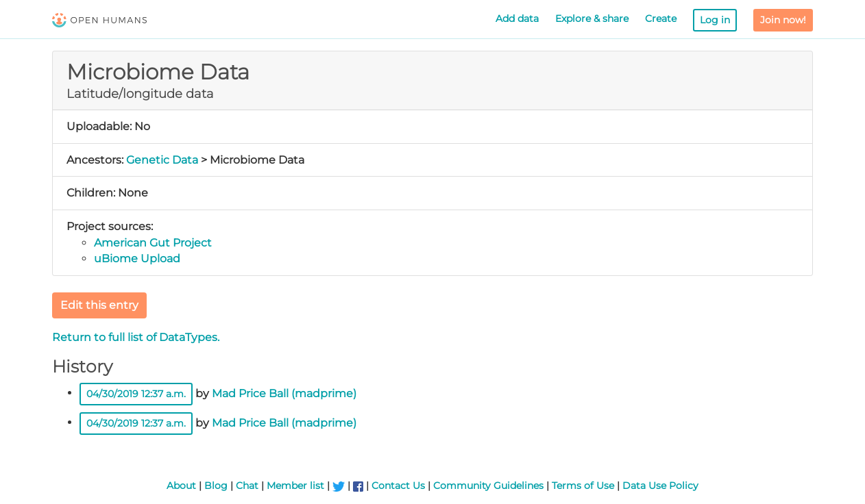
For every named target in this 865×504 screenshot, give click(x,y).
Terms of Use (583, 486)
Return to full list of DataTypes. (136, 337)
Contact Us (398, 486)
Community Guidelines (488, 486)
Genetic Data (162, 160)
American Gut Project (153, 243)
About (181, 486)
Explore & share (592, 18)
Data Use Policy (660, 486)
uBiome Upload (137, 259)
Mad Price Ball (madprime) (284, 393)
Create (661, 18)
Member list (295, 486)
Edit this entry (99, 305)
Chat (247, 486)
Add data (517, 18)
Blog (216, 486)
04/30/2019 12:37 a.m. (136, 394)
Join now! (783, 20)
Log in (715, 20)
